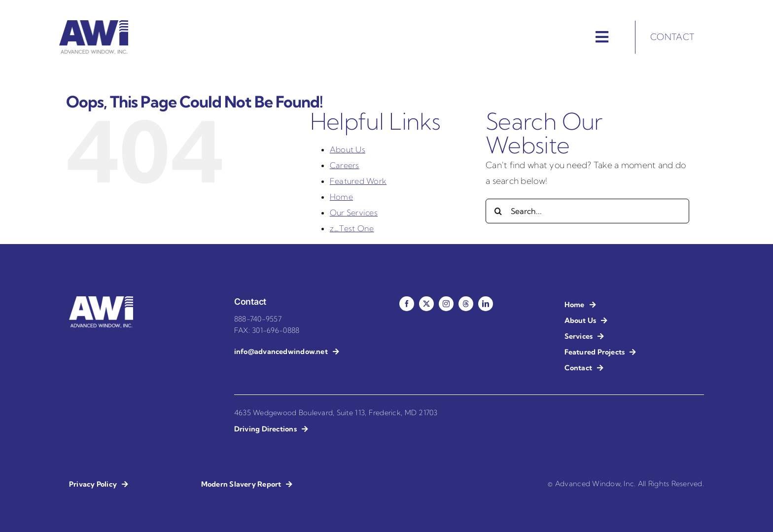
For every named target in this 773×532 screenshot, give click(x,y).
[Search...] (587, 211)
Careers (345, 165)
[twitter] (426, 304)
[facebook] (407, 304)
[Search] (498, 211)
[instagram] (446, 304)
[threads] (466, 304)
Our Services (354, 213)
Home (341, 197)
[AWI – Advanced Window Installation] (94, 24)
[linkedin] (486, 304)
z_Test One (352, 228)
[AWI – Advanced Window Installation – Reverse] (101, 301)
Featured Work (358, 181)
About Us (348, 149)
